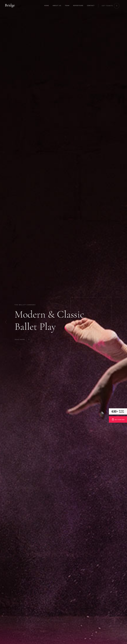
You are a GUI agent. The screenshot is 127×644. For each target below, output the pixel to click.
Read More (26, 339)
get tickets (111, 5)
